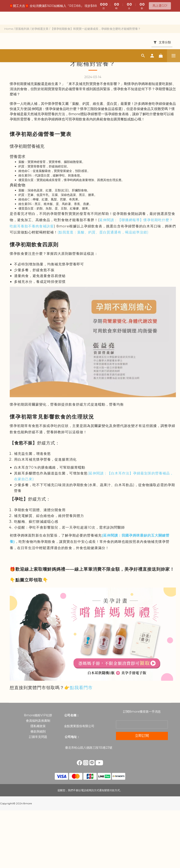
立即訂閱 (142, 736)
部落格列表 (22, 29)
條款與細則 (38, 731)
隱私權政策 (38, 726)
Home (9, 29)
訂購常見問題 (38, 737)
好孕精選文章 (40, 29)
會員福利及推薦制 (38, 721)
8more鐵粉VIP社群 (38, 715)
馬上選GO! (160, 6)
